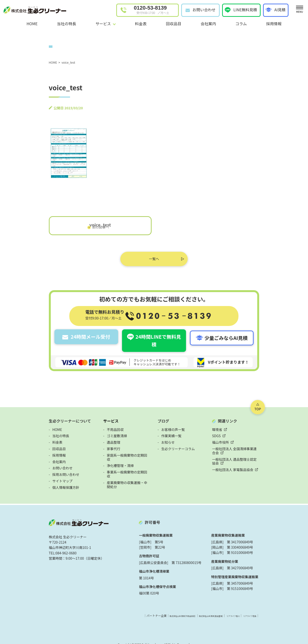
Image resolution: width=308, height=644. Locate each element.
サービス (95, 412)
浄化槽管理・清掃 (104, 453)
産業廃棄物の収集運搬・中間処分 (116, 466)
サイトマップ (31, 472)
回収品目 (173, 24)
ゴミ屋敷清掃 (101, 427)
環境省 (233, 421)
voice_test (84, 226)
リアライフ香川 (254, 607)
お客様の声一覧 (173, 421)
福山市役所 (237, 434)
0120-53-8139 (151, 10)
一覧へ (154, 260)
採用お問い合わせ (34, 466)
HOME (32, 24)
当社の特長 (66, 24)
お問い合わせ (204, 10)
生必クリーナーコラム (178, 440)
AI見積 (280, 10)
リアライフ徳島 (278, 607)
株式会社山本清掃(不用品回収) (181, 607)
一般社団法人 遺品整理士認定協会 (254, 446)
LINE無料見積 (245, 10)
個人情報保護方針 (34, 478)
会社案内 (208, 24)
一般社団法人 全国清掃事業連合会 (254, 440)
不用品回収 (99, 421)
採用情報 (274, 24)
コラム (241, 24)
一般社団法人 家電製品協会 (249, 453)
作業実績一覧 (171, 427)
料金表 (141, 24)
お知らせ (168, 434)
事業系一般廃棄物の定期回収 (113, 459)
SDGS (232, 427)
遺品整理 (98, 434)
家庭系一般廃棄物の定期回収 (113, 446)
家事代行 (98, 440)
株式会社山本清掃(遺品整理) (222, 607)
